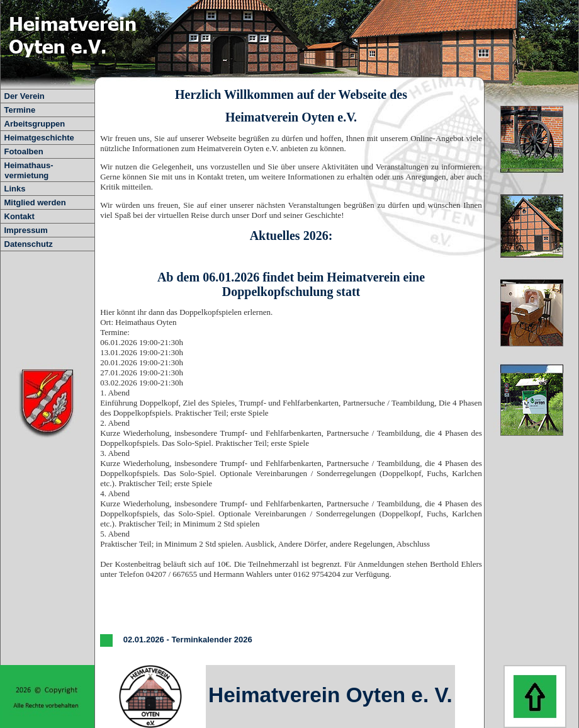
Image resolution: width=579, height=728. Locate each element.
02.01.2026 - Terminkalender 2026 (187, 640)
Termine (20, 110)
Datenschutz (29, 244)
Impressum (26, 230)
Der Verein (25, 96)
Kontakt (20, 216)
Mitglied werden (35, 202)
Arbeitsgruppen (35, 124)
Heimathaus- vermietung (27, 170)
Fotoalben (24, 151)
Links (15, 189)
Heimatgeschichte (39, 138)
